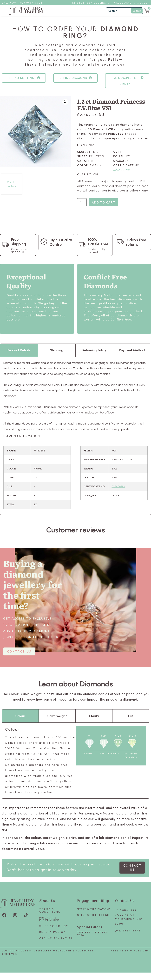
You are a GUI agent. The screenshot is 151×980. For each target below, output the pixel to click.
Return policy (52, 939)
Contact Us (125, 908)
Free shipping (19, 249)
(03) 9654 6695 (128, 938)
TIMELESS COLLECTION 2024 (93, 941)
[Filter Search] (124, 11)
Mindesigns (140, 958)
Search (137, 11)
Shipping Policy (54, 934)
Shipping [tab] (57, 358)
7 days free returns (136, 250)
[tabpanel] (75, 443)
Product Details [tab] (19, 358)
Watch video (12, 191)
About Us (47, 908)
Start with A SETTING (93, 922)
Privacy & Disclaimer (49, 926)
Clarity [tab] (94, 723)
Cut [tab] (131, 723)
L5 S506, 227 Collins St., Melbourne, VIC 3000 (110, 3)
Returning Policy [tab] (94, 358)
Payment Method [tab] (132, 358)
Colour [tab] (20, 723)
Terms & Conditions (50, 918)
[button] (3, 11)
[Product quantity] (82, 210)
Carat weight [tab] (57, 723)
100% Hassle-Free (98, 249)
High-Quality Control (61, 250)
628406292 (122, 177)
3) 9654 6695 (33, 3)
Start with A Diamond (94, 917)
